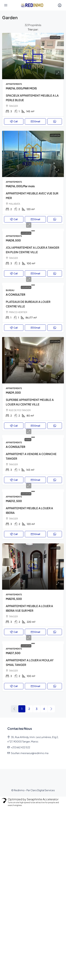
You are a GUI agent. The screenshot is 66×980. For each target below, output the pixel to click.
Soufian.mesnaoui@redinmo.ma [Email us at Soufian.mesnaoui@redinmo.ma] (30, 753)
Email (35, 121)
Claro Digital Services (43, 790)
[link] (33, 56)
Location (26, 233)
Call (14, 121)
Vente (28, 440)
